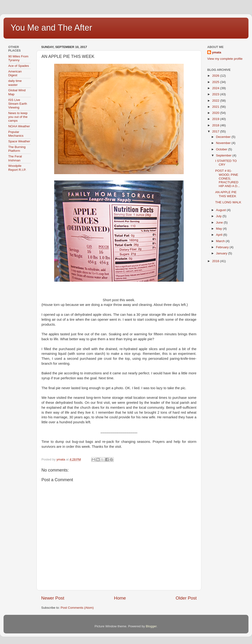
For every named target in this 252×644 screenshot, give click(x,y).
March (221, 241)
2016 (216, 261)
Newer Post (53, 598)
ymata (217, 52)
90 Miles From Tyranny (18, 58)
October (222, 149)
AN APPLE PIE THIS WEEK (226, 194)
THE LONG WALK (228, 202)
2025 (216, 82)
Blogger (151, 626)
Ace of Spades (19, 66)
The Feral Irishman (15, 158)
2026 (216, 76)
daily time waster (15, 83)
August (221, 210)
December (224, 137)
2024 (216, 88)
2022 (216, 101)
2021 (216, 107)
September (224, 155)
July (219, 216)
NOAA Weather (19, 126)
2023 (216, 94)
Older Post (186, 598)
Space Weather (19, 141)
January (222, 253)
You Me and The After (51, 28)
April (220, 235)
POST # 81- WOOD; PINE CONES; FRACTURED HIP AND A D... (228, 178)
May (219, 229)
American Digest (15, 73)
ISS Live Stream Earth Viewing (18, 104)
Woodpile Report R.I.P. (17, 168)
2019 (216, 119)
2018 (216, 125)
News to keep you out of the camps (18, 117)
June (220, 222)
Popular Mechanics (16, 134)
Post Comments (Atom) (77, 608)
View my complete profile (225, 59)
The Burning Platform (17, 149)
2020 (216, 113)
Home (120, 598)
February (223, 247)
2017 (216, 131)
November (224, 143)
